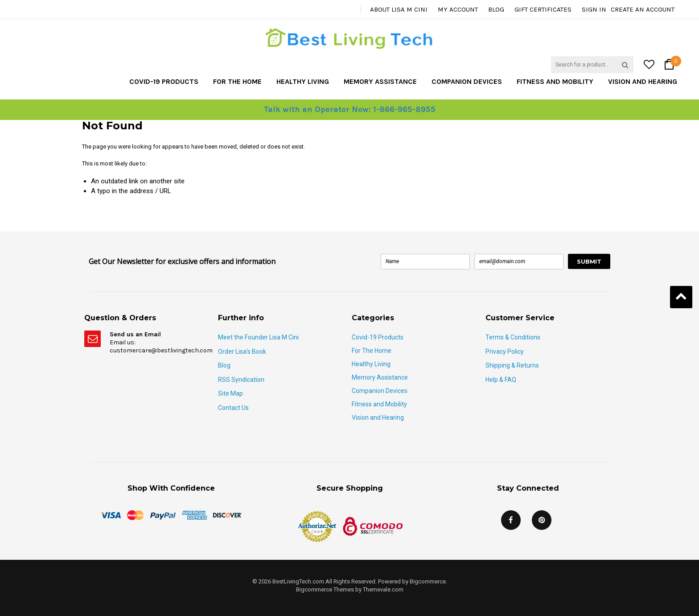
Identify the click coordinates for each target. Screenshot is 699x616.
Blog (496, 9)
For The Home (237, 81)
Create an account (643, 9)
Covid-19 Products (164, 81)
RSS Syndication (241, 380)
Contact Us (233, 408)
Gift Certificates (543, 9)
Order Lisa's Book (242, 351)
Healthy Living (303, 81)
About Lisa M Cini (399, 9)
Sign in (594, 9)
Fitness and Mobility (555, 81)
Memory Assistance (380, 81)
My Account (458, 9)
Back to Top (681, 297)
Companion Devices (467, 81)
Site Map (230, 393)
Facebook (511, 520)
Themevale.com (383, 589)
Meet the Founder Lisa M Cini (258, 337)
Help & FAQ (501, 380)
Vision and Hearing (643, 81)
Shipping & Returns (512, 365)
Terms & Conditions (513, 337)
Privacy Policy (505, 351)
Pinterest (542, 520)
